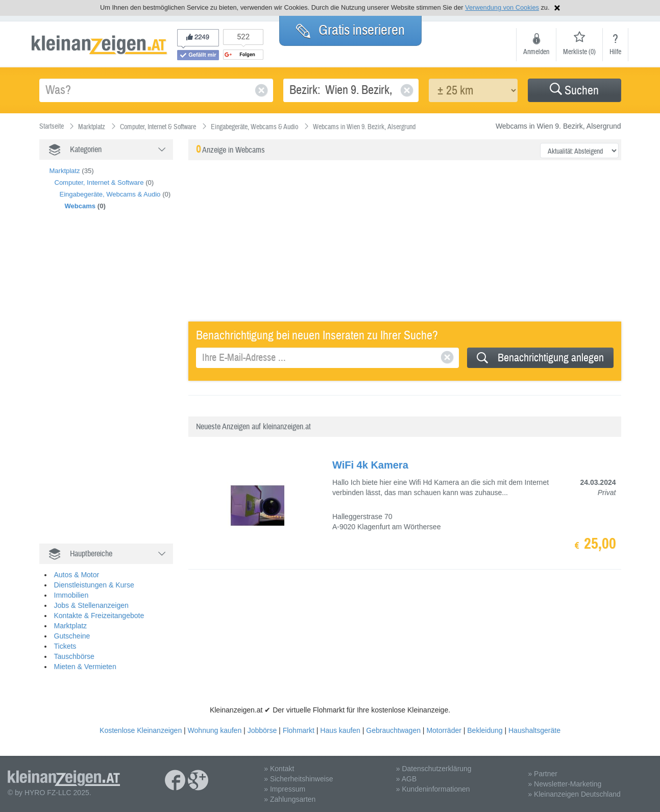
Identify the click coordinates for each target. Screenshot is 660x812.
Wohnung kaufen (215, 730)
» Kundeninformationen (433, 789)
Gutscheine (72, 636)
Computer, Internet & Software (99, 182)
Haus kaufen (340, 730)
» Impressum (285, 789)
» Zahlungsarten (290, 799)
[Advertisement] (116, 388)
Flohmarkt (299, 730)
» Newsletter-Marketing (565, 784)
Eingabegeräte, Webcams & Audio (110, 194)
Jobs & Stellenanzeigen (91, 605)
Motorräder (444, 730)
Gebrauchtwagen (393, 730)
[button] (574, 90)
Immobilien (71, 595)
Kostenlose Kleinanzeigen (141, 730)
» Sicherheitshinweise (298, 779)
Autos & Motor (77, 575)
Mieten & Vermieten (85, 667)
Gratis (350, 30)
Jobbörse (262, 730)
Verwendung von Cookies (502, 7)
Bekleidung (485, 730)
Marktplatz (65, 171)
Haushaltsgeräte (534, 730)
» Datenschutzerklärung (434, 769)
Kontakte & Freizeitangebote (99, 616)
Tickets (65, 646)
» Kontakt (279, 769)
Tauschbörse (74, 656)
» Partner (543, 774)
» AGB (406, 779)
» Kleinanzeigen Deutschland (574, 794)
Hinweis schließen (557, 8)
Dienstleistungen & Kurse (94, 585)
